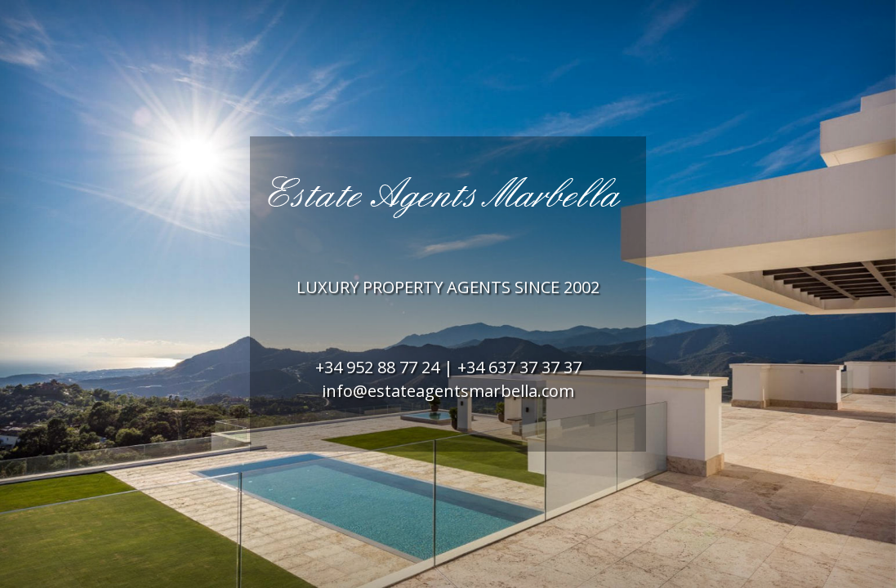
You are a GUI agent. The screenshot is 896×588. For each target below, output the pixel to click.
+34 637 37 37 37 (519, 367)
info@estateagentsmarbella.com (448, 391)
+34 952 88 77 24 (377, 367)
